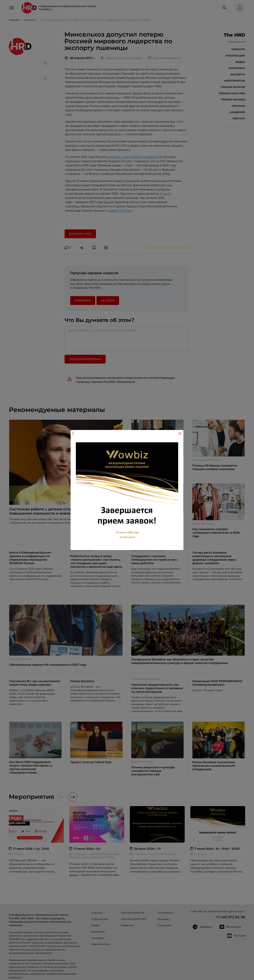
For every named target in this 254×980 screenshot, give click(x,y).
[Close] (180, 433)
